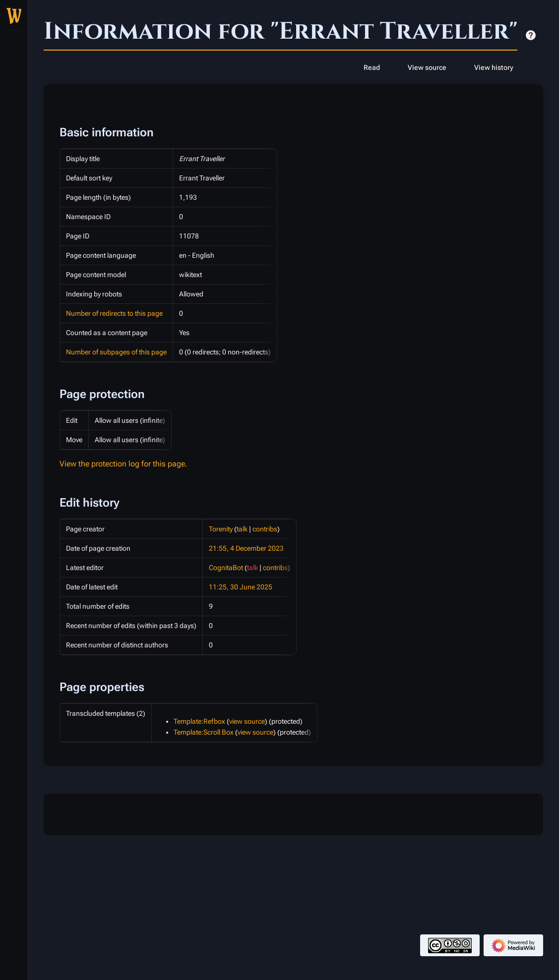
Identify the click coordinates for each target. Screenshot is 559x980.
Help (531, 35)
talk (242, 529)
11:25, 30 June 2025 (241, 587)
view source (247, 721)
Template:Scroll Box (204, 732)
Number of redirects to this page (114, 313)
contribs (265, 529)
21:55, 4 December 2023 (246, 548)
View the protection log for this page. (124, 464)
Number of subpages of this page (116, 352)
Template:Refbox (199, 721)
